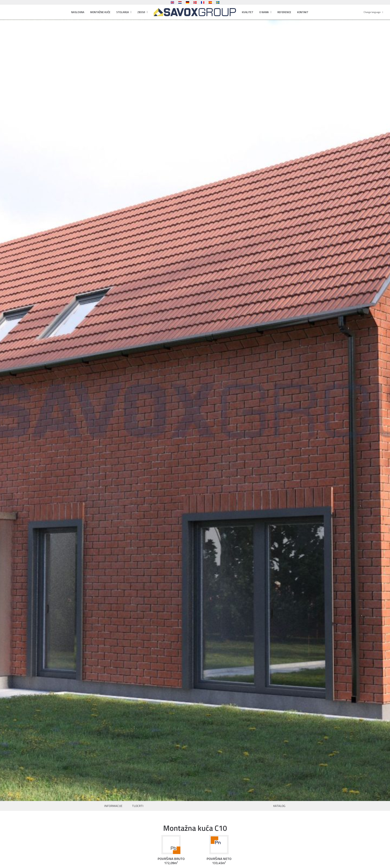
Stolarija (124, 12)
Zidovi (143, 12)
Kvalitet (248, 12)
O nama (265, 12)
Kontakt (303, 12)
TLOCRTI (138, 806)
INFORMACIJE (113, 806)
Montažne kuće (100, 12)
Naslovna (78, 12)
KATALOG (279, 806)
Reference (284, 12)
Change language (373, 12)
